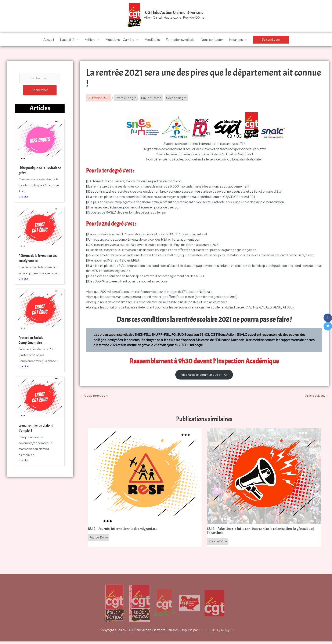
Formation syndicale (180, 40)
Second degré (177, 99)
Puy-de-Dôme (152, 99)
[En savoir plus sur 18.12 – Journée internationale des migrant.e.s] (145, 478)
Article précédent (94, 397)
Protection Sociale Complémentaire (32, 341)
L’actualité (67, 40)
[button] (271, 40)
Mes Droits (152, 40)
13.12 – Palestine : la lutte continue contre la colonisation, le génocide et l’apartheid (263, 533)
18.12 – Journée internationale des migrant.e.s (125, 531)
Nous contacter (212, 40)
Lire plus (23, 198)
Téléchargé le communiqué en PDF (204, 375)
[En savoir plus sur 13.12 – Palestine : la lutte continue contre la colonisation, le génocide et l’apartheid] (264, 478)
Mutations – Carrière (120, 40)
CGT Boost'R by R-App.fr (216, 632)
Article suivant (316, 397)
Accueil (49, 40)
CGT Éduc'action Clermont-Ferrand (174, 13)
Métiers (90, 40)
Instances (236, 40)
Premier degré (126, 99)
